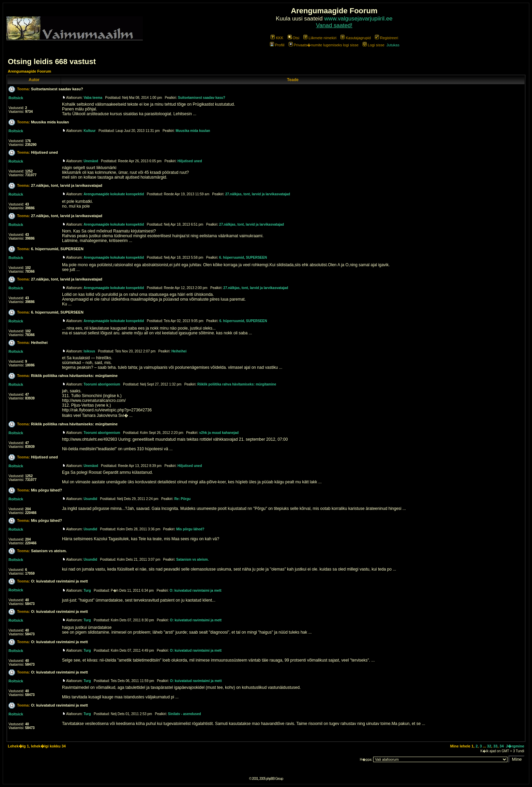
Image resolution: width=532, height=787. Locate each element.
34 (502, 746)
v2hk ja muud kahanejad (219, 433)
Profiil (277, 45)
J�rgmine (515, 746)
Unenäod (91, 161)
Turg (87, 591)
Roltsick (16, 98)
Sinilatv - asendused (185, 714)
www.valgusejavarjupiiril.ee (358, 19)
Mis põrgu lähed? (47, 490)
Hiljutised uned (44, 152)
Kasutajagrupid (355, 38)
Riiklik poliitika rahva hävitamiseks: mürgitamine (74, 376)
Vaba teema (93, 98)
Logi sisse (374, 45)
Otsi (294, 38)
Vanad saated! (334, 25)
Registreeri (386, 38)
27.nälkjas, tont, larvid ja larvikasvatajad (67, 185)
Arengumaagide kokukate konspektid (114, 194)
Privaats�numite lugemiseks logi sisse (324, 45)
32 (489, 746)
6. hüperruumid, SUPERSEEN (57, 249)
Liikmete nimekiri (320, 38)
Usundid (90, 499)
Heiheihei (39, 343)
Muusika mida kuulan (50, 122)
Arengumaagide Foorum (29, 71)
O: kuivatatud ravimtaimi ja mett (59, 581)
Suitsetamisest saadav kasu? (57, 89)
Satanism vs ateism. (49, 551)
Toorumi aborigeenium (102, 384)
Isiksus (89, 351)
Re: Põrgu (182, 499)
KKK (277, 38)
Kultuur (90, 131)
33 (495, 746)
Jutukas (393, 45)
